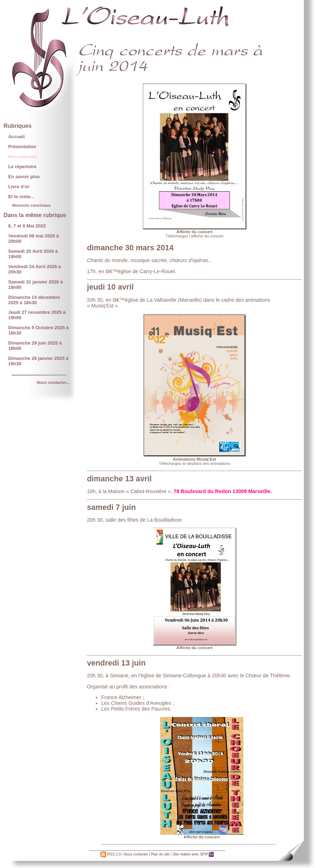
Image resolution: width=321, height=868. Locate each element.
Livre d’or (19, 187)
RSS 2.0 (110, 854)
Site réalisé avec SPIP (193, 854)
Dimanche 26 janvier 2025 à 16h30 (38, 361)
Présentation (22, 147)
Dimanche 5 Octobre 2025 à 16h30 (38, 330)
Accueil (16, 137)
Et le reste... (21, 197)
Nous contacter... (53, 382)
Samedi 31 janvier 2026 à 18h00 (36, 285)
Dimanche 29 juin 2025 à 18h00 (35, 346)
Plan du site (160, 854)
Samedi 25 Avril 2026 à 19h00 (33, 254)
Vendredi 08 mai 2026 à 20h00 (34, 239)
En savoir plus (24, 177)
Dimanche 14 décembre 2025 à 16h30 (34, 300)
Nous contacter (136, 854)
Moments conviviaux (31, 205)
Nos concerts (23, 157)
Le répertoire (22, 167)
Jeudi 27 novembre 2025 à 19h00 (37, 315)
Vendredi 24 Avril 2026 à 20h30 (34, 269)
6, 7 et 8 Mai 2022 (27, 226)
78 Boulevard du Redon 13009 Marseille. (223, 491)
